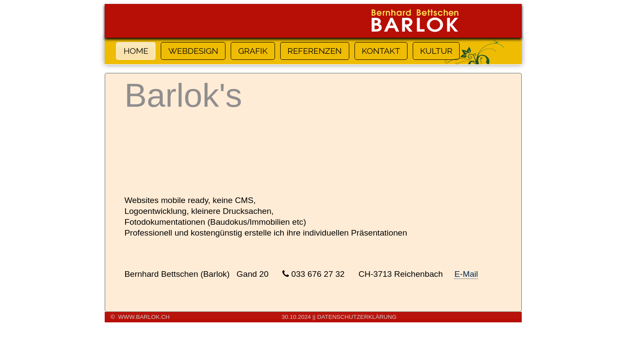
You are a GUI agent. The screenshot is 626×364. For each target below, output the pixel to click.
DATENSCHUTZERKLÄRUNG (357, 317)
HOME (136, 51)
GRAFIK (253, 51)
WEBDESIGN (193, 51)
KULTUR (436, 51)
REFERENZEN (315, 51)
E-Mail (466, 274)
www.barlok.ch (144, 317)
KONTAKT (381, 51)
